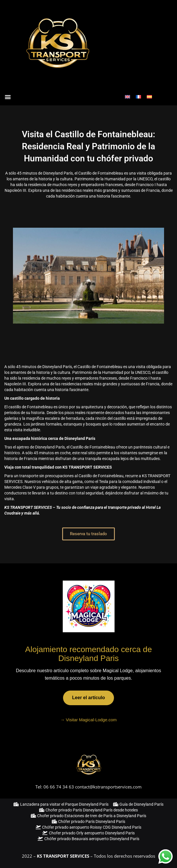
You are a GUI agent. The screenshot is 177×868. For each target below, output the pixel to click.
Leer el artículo (89, 698)
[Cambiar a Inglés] (127, 97)
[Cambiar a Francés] (138, 97)
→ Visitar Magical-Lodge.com (89, 720)
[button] (8, 97)
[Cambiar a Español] (149, 97)
